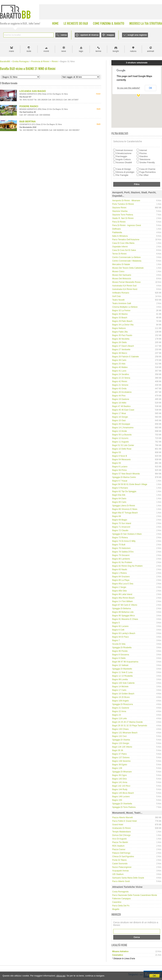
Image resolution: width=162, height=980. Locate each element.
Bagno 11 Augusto (120, 442)
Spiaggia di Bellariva (122, 609)
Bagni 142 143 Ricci (121, 786)
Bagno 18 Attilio (119, 403)
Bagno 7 (116, 640)
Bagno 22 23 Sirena (121, 378)
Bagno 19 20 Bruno (121, 697)
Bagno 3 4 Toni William (123, 601)
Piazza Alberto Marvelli (122, 817)
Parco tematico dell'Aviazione (126, 240)
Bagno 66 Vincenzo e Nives (125, 509)
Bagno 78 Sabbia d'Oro (123, 552)
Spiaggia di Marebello (122, 669)
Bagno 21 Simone (120, 385)
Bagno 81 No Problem (122, 562)
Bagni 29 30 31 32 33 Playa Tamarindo (130, 726)
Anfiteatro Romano (121, 293)
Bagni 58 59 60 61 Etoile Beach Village (130, 484)
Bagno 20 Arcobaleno (122, 392)
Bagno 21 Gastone (121, 708)
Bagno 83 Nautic (120, 569)
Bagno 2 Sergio (119, 587)
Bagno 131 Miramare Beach (125, 733)
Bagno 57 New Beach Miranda (126, 474)
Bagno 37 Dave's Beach (123, 346)
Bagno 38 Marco (120, 353)
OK (154, 976)
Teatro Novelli (118, 300)
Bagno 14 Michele (120, 687)
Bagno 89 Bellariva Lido (123, 612)
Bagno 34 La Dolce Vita (123, 325)
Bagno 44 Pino (119, 396)
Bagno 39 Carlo (119, 360)
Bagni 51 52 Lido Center (123, 445)
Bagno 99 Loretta (120, 679)
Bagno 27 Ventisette (121, 350)
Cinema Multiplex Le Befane (125, 307)
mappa (110, 35)
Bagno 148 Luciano (121, 797)
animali (150, 51)
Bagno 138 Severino (121, 761)
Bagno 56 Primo (119, 470)
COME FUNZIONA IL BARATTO (109, 23)
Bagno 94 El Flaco (120, 637)
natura (133, 51)
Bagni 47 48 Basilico (121, 406)
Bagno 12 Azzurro (120, 438)
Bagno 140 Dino (119, 779)
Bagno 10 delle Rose (122, 449)
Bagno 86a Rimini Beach (123, 598)
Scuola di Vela (119, 644)
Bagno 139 (117, 768)
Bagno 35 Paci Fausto (122, 335)
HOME (55, 23)
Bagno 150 (117, 800)
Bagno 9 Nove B (120, 456)
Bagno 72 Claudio (120, 530)
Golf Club (116, 296)
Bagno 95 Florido (120, 651)
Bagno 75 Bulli (119, 545)
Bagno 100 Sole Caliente (123, 683)
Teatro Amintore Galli (122, 303)
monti (46, 51)
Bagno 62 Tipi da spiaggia (124, 491)
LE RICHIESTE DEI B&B (76, 23)
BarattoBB (5, 61)
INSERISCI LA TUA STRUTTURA (146, 23)
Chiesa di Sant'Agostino (123, 857)
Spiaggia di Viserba (121, 740)
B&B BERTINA (28, 121)
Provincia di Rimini (40, 61)
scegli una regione (137, 35)
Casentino (117, 902)
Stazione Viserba (120, 211)
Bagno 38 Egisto (120, 765)
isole (29, 51)
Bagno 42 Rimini (120, 381)
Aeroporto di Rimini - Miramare (126, 201)
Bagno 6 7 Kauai (120, 481)
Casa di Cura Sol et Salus (124, 250)
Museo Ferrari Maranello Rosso (126, 282)
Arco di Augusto (119, 839)
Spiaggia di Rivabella (122, 648)
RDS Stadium (118, 846)
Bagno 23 (117, 715)
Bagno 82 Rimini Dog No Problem (127, 566)
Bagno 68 (117, 516)
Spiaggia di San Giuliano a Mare (127, 534)
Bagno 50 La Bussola (122, 435)
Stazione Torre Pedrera (123, 215)
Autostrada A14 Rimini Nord (125, 289)
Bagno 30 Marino (120, 314)
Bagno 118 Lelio (120, 718)
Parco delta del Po (121, 906)
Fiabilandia (117, 232)
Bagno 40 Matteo (120, 367)
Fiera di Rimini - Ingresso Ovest (127, 225)
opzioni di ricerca (89, 35)
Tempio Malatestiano (122, 832)
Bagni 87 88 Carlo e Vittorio (125, 605)
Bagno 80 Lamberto (121, 559)
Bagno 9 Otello (119, 658)
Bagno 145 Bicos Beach (123, 793)
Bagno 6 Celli (118, 630)
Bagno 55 (117, 463)
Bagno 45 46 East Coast (123, 410)
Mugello (116, 909)
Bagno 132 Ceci (119, 736)
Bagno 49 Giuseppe (121, 424)
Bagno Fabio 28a (120, 332)
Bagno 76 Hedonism (121, 548)
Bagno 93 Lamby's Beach (124, 633)
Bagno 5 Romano (120, 488)
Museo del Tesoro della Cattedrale (128, 268)
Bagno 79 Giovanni (121, 555)
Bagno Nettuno (119, 328)
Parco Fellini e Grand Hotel (124, 821)
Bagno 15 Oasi (119, 420)
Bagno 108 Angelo (120, 701)
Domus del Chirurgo (121, 835)
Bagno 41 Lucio (119, 371)
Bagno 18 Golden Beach (123, 694)
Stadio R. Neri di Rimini (123, 218)
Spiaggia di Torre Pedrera (124, 807)
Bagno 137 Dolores (121, 758)
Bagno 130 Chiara (120, 729)
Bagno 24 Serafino (121, 374)
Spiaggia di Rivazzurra (123, 704)
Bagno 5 (116, 623)
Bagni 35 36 (118, 750)
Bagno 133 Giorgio (121, 743)
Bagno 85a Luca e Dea (123, 584)
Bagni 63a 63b (119, 495)
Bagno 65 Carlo (119, 502)
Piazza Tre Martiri (120, 842)
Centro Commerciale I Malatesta (127, 261)
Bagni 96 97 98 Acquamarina (125, 662)
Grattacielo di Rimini (121, 828)
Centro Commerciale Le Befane (126, 257)
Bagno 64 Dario (119, 499)
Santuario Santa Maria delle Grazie (128, 878)
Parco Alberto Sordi (121, 881)
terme (98, 51)
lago (81, 51)
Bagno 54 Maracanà (121, 460)
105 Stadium (118, 874)
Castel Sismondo (120, 864)
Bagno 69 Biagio (120, 520)
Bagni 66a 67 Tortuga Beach (125, 513)
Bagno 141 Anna (120, 782)
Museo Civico (118, 271)
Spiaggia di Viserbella (122, 804)
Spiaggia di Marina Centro (124, 477)
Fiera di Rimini (119, 222)
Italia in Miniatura (120, 236)
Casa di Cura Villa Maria (123, 243)
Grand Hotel (118, 825)
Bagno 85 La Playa (121, 580)
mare (11, 51)
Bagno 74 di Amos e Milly (124, 541)
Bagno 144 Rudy (120, 789)
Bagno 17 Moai (119, 413)
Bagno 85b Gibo (120, 591)
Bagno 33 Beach (120, 318)
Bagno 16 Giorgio (120, 417)
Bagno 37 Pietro (119, 754)
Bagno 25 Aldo (119, 364)
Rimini (55, 61)
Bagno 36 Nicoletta (121, 339)
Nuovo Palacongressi (122, 867)
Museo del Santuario (122, 275)
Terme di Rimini (119, 254)
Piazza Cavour (119, 849)
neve (64, 51)
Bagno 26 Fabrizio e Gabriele (125, 357)
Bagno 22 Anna (119, 711)
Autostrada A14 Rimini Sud (124, 286)
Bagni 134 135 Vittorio (122, 747)
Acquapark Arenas (120, 871)
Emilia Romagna (21, 61)
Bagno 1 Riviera (119, 573)
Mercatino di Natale (121, 264)
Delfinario (117, 229)
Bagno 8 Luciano (120, 467)
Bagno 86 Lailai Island (122, 594)
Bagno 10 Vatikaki (120, 665)
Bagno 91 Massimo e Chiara (125, 619)
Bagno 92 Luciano (120, 626)
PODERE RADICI (29, 106)
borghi (116, 51)
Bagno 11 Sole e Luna (122, 672)
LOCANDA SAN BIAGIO (33, 91)
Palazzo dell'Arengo (121, 853)
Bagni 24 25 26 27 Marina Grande (127, 722)
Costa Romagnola (120, 892)
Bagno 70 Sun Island (122, 523)
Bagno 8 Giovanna (121, 655)
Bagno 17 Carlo (119, 690)
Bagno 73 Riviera (120, 538)
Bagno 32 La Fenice (121, 311)
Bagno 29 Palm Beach (122, 321)
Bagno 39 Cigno (119, 775)
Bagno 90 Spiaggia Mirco (124, 616)
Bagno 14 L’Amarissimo (123, 428)
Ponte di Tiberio (119, 860)
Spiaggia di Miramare (122, 772)
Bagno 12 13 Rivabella (122, 676)
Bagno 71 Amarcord (121, 527)
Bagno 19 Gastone (121, 399)
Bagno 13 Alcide (120, 431)
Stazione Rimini (119, 208)
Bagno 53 (117, 452)
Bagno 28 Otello (119, 342)
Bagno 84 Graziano (121, 577)
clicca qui (61, 976)
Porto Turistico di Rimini (123, 204)
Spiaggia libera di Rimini (124, 506)
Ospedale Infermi (120, 247)
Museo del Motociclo (122, 279)
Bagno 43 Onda (119, 389)
